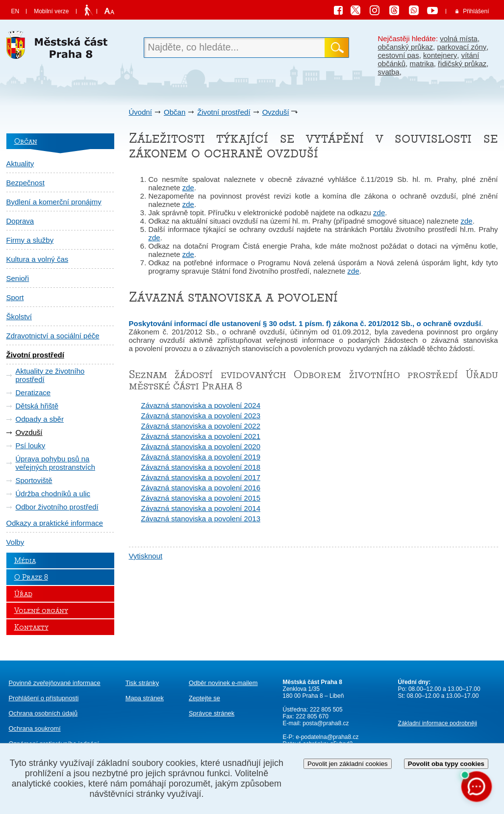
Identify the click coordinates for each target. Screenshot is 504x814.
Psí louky (31, 445)
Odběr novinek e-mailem (223, 683)
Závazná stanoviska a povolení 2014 (201, 508)
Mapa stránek (145, 698)
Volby (15, 542)
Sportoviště (34, 480)
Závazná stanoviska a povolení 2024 (201, 405)
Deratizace (33, 393)
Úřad (23, 594)
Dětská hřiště (37, 406)
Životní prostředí (224, 112)
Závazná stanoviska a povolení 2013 (201, 519)
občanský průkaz (406, 47)
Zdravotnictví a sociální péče (53, 336)
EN (15, 11)
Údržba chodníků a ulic (53, 494)
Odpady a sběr (40, 419)
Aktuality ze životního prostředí (50, 375)
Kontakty (31, 627)
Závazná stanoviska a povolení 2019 (201, 457)
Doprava (20, 221)
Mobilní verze (51, 11)
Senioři (18, 278)
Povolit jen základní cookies (348, 764)
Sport (15, 297)
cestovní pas (399, 55)
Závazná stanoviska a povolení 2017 (201, 477)
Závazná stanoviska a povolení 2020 (201, 446)
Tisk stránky (142, 683)
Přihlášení (476, 11)
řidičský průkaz (462, 64)
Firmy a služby (30, 240)
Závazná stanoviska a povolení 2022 (201, 426)
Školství (19, 317)
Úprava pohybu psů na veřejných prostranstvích (56, 463)
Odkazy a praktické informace (55, 523)
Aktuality (20, 164)
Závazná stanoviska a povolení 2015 (201, 498)
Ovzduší (276, 112)
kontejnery (440, 55)
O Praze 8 (31, 577)
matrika (422, 64)
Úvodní (141, 112)
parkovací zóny (462, 47)
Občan (175, 112)
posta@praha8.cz (326, 723)
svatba (389, 72)
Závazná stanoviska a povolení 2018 (201, 467)
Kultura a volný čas (38, 259)
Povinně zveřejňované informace (55, 683)
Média (25, 560)
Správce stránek (212, 713)
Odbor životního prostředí (57, 507)
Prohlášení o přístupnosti (44, 698)
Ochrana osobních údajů (43, 713)
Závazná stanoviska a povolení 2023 (201, 416)
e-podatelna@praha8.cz (327, 737)
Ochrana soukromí (35, 728)
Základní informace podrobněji (438, 723)
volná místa (459, 38)
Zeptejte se (204, 698)
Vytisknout (146, 556)
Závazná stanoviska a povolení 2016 (201, 488)
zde (188, 188)
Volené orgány (41, 610)
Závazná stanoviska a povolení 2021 (201, 436)
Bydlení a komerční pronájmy (54, 202)
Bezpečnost (25, 183)
